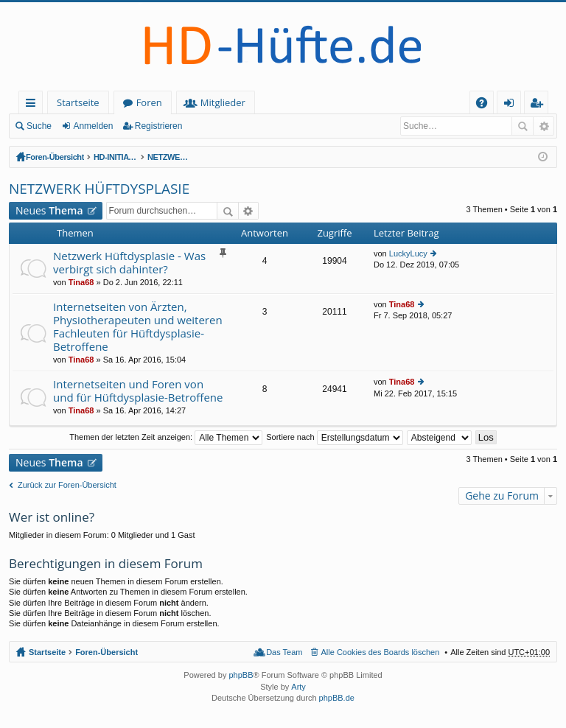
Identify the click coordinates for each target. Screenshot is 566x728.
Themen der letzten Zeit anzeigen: (166, 437)
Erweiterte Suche (544, 126)
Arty (298, 687)
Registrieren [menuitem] (539, 105)
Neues (49, 210)
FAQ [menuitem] (486, 105)
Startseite (78, 102)
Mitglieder (223, 102)
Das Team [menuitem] (284, 652)
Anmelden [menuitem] (513, 105)
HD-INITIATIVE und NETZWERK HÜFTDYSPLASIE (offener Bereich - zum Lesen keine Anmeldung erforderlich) (139, 157)
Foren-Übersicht (55, 157)
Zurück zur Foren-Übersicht (67, 485)
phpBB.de (337, 698)
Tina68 (81, 282)
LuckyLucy (408, 253)
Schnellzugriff (34, 105)
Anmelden (93, 126)
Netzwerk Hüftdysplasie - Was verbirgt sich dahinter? (129, 263)
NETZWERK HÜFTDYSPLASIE (237, 157)
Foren (149, 102)
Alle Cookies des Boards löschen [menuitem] (381, 652)
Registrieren (159, 126)
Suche (39, 126)
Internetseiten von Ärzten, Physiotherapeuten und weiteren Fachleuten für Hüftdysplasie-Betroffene (138, 327)
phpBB (241, 675)
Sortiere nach (334, 437)
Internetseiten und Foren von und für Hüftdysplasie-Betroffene (138, 391)
